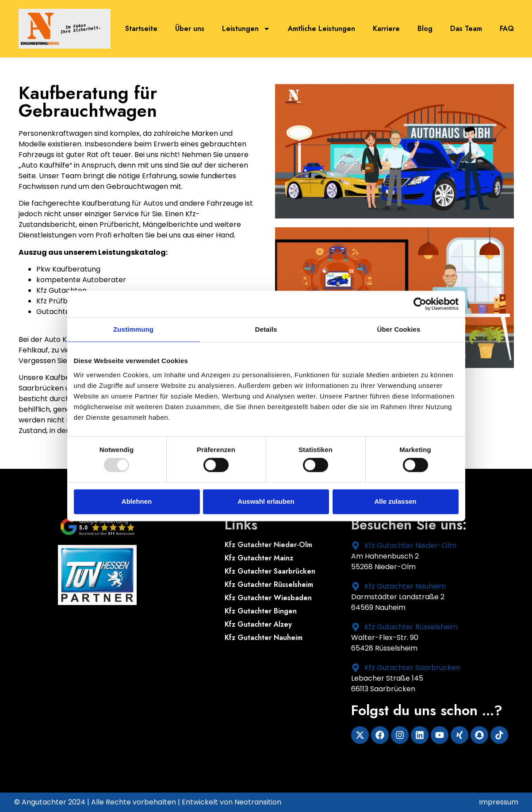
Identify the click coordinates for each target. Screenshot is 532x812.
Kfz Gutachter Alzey (258, 624)
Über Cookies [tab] (399, 329)
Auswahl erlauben (266, 501)
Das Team (466, 29)
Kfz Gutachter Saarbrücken (270, 571)
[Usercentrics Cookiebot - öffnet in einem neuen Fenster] (420, 304)
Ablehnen (137, 501)
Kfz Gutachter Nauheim (264, 638)
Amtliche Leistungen (321, 29)
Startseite (141, 29)
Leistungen (246, 29)
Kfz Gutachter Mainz (259, 558)
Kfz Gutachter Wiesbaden (268, 598)
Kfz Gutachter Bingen (261, 611)
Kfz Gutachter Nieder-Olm (268, 545)
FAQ (507, 29)
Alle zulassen (395, 501)
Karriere (386, 29)
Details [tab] (266, 329)
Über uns (190, 29)
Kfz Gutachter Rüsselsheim (269, 585)
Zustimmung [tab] (133, 329)
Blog (425, 29)
